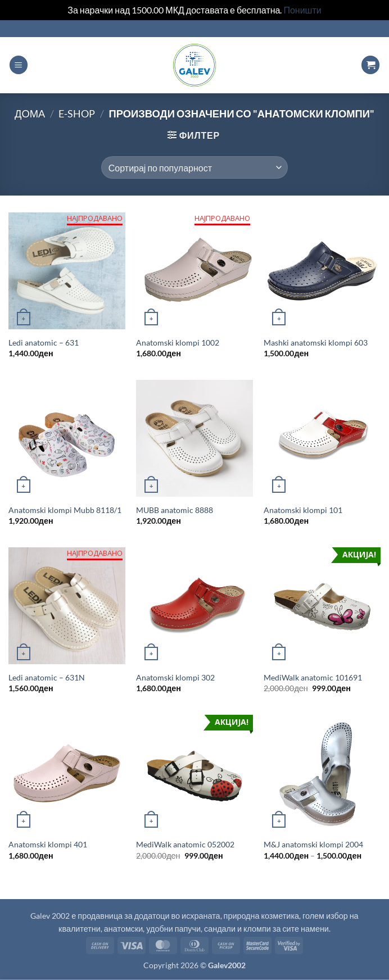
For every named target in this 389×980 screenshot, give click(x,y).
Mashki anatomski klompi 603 (316, 342)
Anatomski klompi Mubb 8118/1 (65, 510)
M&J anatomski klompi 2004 (313, 844)
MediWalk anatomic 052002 (185, 844)
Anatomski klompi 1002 (178, 342)
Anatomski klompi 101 (303, 510)
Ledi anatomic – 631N (47, 677)
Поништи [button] (302, 10)
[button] (19, 65)
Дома (30, 114)
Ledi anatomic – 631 (44, 342)
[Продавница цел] (194, 167)
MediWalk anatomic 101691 (313, 677)
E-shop (77, 114)
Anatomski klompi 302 (175, 677)
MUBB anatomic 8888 (175, 510)
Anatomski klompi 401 (48, 844)
